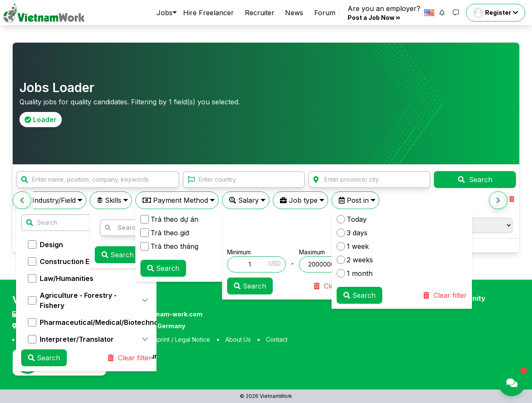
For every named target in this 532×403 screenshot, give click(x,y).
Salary (244, 200)
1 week (353, 246)
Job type (299, 200)
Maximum (312, 252)
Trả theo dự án (169, 219)
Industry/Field (49, 200)
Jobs (165, 13)
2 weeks (355, 260)
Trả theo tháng (169, 246)
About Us (238, 339)
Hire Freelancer (208, 13)
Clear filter (130, 358)
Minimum (239, 252)
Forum (325, 13)
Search (475, 180)
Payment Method (175, 200)
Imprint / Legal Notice (181, 339)
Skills (109, 200)
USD (275, 263)
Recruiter (260, 13)
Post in (354, 200)
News (294, 13)
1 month (355, 273)
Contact (277, 339)
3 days (352, 233)
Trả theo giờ (165, 233)
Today (352, 219)
